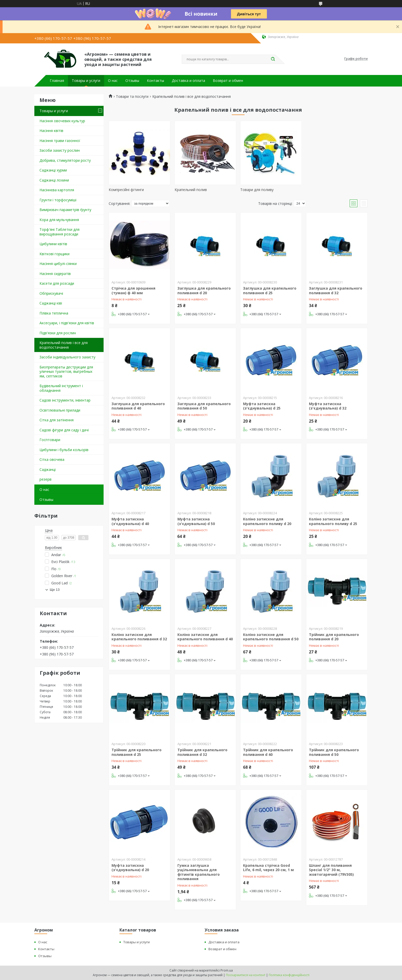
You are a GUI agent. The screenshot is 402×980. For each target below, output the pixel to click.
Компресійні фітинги (126, 190)
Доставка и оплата (188, 81)
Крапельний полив (191, 190)
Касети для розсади (57, 283)
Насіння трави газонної (60, 141)
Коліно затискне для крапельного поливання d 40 (205, 637)
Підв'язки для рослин (58, 333)
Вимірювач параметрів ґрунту (65, 210)
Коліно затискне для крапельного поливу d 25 (333, 521)
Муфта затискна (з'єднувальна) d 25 (262, 406)
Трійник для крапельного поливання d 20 (334, 637)
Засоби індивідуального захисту (67, 357)
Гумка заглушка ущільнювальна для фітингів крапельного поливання (199, 872)
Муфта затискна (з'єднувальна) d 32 (328, 406)
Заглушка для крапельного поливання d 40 (138, 406)
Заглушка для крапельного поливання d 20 (204, 291)
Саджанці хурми (53, 170)
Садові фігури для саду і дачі (64, 430)
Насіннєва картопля (57, 190)
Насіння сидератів (55, 274)
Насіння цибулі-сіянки (58, 264)
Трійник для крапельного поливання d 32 (202, 752)
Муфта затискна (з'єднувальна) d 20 (130, 868)
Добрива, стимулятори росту (65, 160)
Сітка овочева (52, 459)
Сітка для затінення (57, 420)
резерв (46, 479)
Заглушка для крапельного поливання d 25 (270, 291)
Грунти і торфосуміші (58, 200)
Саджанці (48, 469)
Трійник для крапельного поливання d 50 (334, 752)
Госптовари (50, 440)
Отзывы (132, 81)
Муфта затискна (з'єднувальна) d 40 (130, 521)
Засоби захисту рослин (60, 150)
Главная (57, 81)
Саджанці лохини (54, 180)
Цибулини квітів (53, 244)
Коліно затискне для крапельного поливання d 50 (271, 637)
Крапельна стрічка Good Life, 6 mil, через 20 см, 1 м (268, 868)
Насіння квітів (51, 131)
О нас (113, 81)
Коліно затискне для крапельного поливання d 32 (139, 637)
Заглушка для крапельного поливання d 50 (204, 406)
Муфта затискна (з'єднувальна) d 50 (196, 521)
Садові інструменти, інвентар (65, 400)
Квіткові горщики (54, 254)
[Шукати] (273, 59)
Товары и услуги (86, 81)
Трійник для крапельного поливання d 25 (137, 752)
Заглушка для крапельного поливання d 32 (336, 291)
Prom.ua (227, 970)
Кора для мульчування (59, 220)
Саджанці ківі (51, 303)
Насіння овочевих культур (62, 121)
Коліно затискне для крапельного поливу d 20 (267, 521)
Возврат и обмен (228, 81)
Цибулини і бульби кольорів (64, 450)
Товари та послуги (132, 97)
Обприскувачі (51, 293)
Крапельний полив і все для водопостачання (64, 345)
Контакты (155, 81)
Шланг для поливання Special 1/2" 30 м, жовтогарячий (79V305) (331, 870)
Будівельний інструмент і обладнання (61, 388)
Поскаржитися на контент (246, 975)
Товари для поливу (257, 190)
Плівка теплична (54, 313)
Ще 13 (55, 590)
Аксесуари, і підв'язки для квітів (67, 323)
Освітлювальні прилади (60, 410)
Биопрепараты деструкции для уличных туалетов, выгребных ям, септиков (66, 372)
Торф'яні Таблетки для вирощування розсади (59, 232)
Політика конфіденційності (289, 975)
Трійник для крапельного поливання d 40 (268, 752)
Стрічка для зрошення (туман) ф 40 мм (133, 291)
